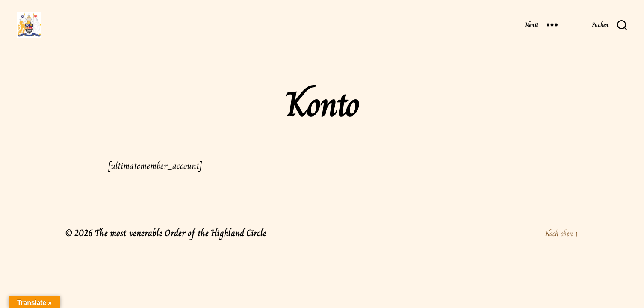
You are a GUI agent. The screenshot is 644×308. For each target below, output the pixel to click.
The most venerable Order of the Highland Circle (180, 246)
